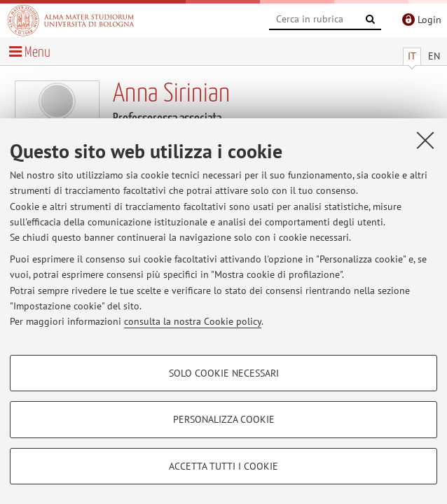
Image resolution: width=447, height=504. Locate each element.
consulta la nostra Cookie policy (193, 321)
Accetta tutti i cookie (224, 466)
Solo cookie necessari (224, 373)
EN (434, 56)
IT (412, 56)
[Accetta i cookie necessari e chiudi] (425, 140)
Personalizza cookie (224, 419)
